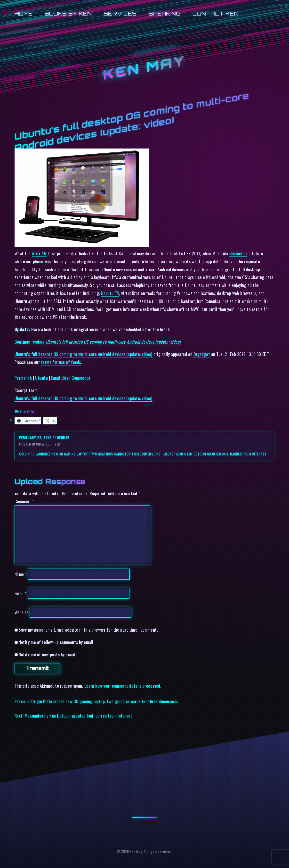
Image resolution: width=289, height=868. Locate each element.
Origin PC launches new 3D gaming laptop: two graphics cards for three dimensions (90, 454)
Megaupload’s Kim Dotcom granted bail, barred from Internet (215, 454)
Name (21, 574)
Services (120, 13)
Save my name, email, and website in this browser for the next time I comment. (88, 630)
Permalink (23, 378)
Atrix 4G (39, 253)
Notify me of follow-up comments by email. (56, 642)
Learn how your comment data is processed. (123, 686)
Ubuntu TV (110, 293)
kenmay (63, 438)
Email (21, 593)
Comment (24, 501)
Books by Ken (68, 13)
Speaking (165, 13)
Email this (60, 378)
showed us (238, 253)
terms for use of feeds (61, 362)
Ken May (144, 68)
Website (22, 612)
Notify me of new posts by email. (47, 654)
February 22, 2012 (36, 438)
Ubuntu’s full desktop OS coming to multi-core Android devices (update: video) (84, 354)
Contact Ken (216, 13)
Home (24, 13)
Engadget (202, 354)
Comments (81, 378)
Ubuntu (41, 378)
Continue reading (98, 342)
